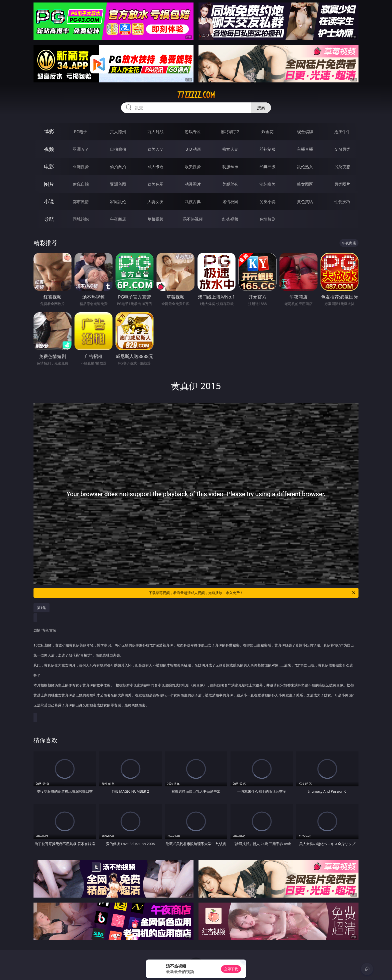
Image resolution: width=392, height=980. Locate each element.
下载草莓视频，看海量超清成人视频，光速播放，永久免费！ (252, 593)
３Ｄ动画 (193, 149)
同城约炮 (81, 219)
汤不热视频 (193, 219)
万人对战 (155, 132)
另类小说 (267, 202)
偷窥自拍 (81, 184)
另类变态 (342, 167)
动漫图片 (193, 184)
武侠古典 (193, 202)
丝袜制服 (267, 149)
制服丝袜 (230, 167)
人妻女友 (155, 202)
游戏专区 (193, 132)
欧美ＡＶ (155, 149)
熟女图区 (305, 184)
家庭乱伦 (118, 202)
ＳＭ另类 (342, 149)
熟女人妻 (230, 149)
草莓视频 (155, 219)
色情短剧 (267, 219)
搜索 (261, 108)
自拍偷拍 (118, 149)
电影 (49, 166)
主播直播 (305, 149)
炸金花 (267, 132)
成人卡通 (155, 167)
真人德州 (118, 132)
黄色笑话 (305, 202)
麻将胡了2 (230, 132)
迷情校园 (230, 202)
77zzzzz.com (196, 95)
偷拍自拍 (118, 167)
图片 (49, 184)
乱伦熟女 (305, 167)
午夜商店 (118, 219)
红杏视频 (230, 219)
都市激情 (81, 202)
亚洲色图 (118, 184)
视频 (49, 149)
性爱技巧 (342, 202)
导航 (49, 219)
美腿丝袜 (230, 184)
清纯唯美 (267, 184)
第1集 (41, 608)
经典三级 (267, 167)
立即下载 (231, 969)
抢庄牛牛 (342, 132)
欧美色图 (155, 184)
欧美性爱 (193, 167)
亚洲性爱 (81, 167)
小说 (49, 201)
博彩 (49, 132)
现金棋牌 (305, 132)
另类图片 (342, 184)
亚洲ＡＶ (81, 149)
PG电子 (81, 132)
